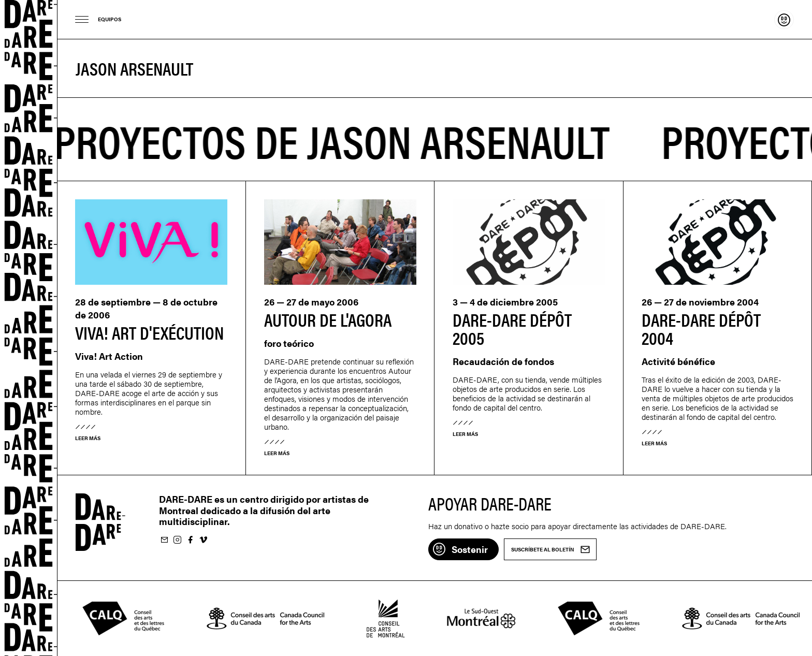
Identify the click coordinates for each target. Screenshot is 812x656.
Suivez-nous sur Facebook (190, 540)
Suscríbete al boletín (164, 540)
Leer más (88, 438)
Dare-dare (29, 328)
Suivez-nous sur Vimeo (203, 540)
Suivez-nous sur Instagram (177, 540)
